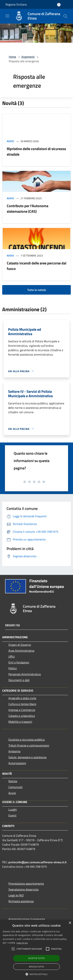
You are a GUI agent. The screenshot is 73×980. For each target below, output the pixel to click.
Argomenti (28, 57)
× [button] (70, 923)
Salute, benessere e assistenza (27, 757)
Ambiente (14, 751)
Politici (13, 668)
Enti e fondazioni (19, 662)
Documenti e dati (19, 680)
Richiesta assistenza (21, 901)
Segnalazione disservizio (24, 889)
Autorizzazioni (17, 763)
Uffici (12, 656)
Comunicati (15, 787)
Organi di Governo (20, 645)
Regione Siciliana (16, 4)
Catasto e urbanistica (22, 716)
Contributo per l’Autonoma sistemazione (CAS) (28, 209)
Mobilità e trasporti (20, 722)
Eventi (12, 815)
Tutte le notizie (37, 290)
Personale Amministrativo (25, 674)
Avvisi (10, 141)
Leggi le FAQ (16, 895)
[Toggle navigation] (7, 16)
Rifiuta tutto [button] (36, 967)
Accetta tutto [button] (36, 958)
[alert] (36, 950)
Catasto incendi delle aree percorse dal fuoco (36, 266)
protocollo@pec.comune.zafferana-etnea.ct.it (38, 862)
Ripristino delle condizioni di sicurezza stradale (36, 151)
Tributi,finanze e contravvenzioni (29, 745)
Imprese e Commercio (22, 710)
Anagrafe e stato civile (22, 698)
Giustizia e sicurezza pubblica (27, 740)
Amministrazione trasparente (27, 919)
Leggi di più (22, 943)
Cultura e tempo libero (22, 704)
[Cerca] (65, 16)
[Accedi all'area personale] (59, 5)
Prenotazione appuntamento (26, 884)
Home (12, 57)
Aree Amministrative (21, 651)
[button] (37, 974)
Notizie (13, 781)
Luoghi (13, 809)
